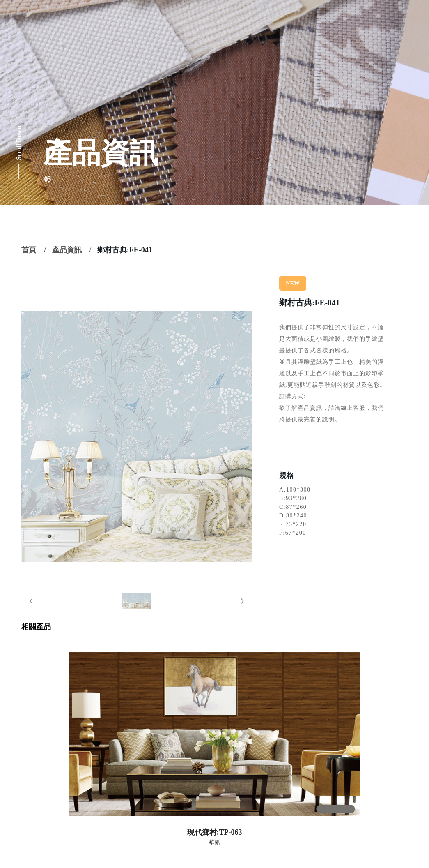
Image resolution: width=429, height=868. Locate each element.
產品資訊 (67, 250)
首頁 (29, 250)
